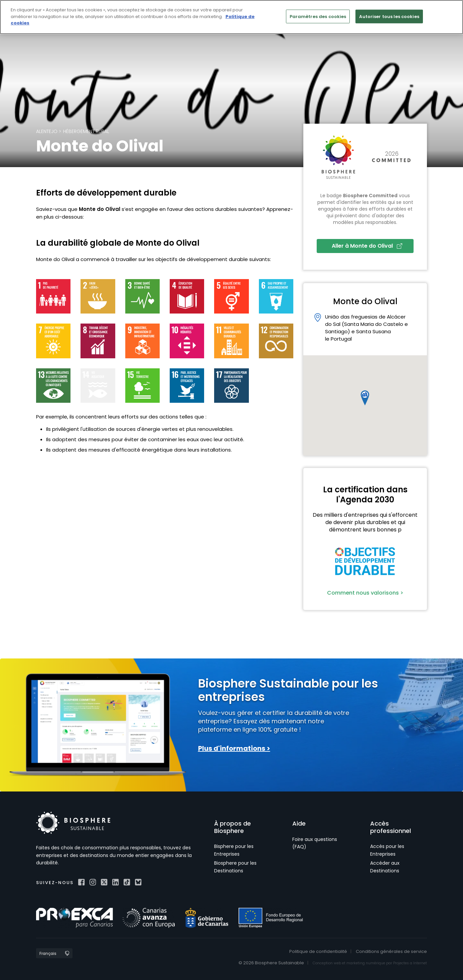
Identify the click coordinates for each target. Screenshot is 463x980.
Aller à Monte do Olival (367, 246)
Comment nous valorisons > (365, 593)
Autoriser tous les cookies (389, 16)
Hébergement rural (86, 131)
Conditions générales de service (391, 951)
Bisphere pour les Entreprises (234, 850)
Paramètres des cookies (318, 16)
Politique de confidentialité (318, 951)
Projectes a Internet (410, 963)
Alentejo (47, 131)
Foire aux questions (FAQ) (315, 843)
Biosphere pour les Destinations (235, 867)
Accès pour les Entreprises (387, 850)
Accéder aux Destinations (385, 867)
